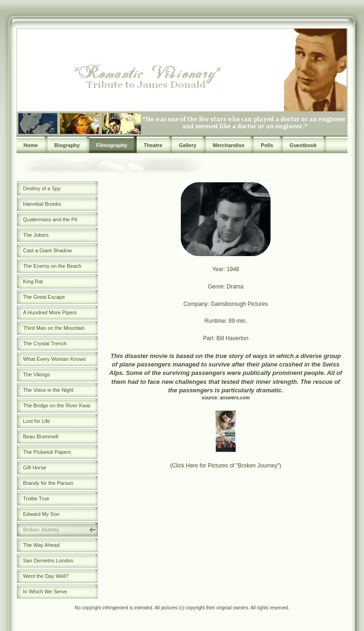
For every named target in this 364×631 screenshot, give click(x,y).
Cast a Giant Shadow (47, 250)
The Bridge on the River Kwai (57, 405)
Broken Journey (41, 530)
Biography (67, 145)
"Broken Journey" (258, 466)
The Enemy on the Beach (52, 266)
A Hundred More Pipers (50, 312)
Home (31, 145)
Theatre (153, 145)
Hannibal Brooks (42, 204)
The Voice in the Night (48, 390)
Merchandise (228, 145)
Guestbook (303, 145)
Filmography (112, 145)
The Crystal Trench (45, 343)
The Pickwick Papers (47, 452)
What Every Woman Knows (54, 359)
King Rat (33, 281)
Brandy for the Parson (48, 483)
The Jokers (36, 235)
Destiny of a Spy (42, 188)
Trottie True (36, 499)
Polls (267, 145)
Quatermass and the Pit (50, 219)
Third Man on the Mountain (54, 328)
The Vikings (36, 374)
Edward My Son (41, 514)
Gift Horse (35, 467)
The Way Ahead (41, 545)
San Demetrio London (48, 561)
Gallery (188, 145)
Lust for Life (36, 421)
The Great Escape (44, 297)
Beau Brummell (41, 436)
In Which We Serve (45, 592)
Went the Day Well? (46, 576)
